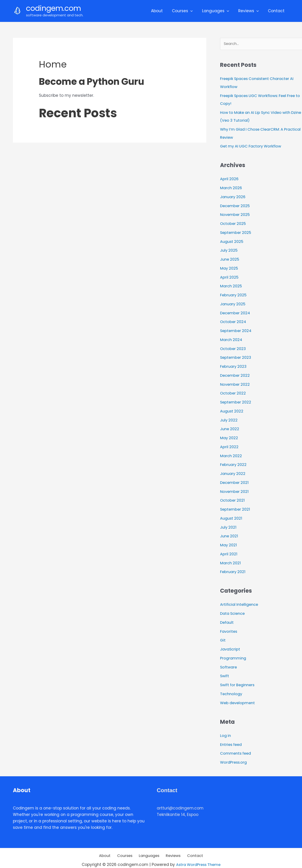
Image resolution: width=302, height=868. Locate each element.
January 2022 (234, 469)
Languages (219, 11)
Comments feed (237, 746)
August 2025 (232, 240)
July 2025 (229, 249)
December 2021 (235, 478)
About (163, 11)
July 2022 (229, 416)
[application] (195, 11)
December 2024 (236, 310)
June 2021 (230, 531)
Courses (187, 11)
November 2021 (235, 487)
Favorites (229, 625)
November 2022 (236, 381)
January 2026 (234, 196)
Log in (226, 728)
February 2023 (234, 363)
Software (229, 660)
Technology (232, 687)
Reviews (251, 11)
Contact (277, 11)
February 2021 (233, 566)
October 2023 (234, 346)
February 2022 (234, 460)
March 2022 (232, 451)
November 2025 (236, 213)
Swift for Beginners (239, 678)
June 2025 (230, 257)
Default (227, 616)
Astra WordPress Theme (198, 857)
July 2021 (229, 522)
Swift (225, 669)
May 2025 (229, 266)
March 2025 (232, 284)
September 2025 (236, 231)
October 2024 (234, 319)
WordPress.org (234, 755)
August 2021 (232, 513)
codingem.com (54, 8)
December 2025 (236, 205)
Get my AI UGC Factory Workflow (252, 146)
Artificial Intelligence (240, 599)
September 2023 (237, 354)
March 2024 (232, 337)
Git (223, 634)
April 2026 (230, 178)
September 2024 (237, 328)
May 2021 (229, 539)
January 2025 (234, 302)
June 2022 (230, 425)
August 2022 (232, 407)
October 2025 (234, 222)
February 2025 (234, 293)
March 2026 (232, 187)
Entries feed (232, 737)
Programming (234, 651)
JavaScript (231, 643)
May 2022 (229, 434)
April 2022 (229, 443)
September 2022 (236, 398)
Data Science (234, 607)
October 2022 (234, 390)
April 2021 (229, 548)
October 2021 (233, 495)
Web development (239, 695)
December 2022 (236, 372)
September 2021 (236, 504)
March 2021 (231, 557)
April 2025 (229, 275)
